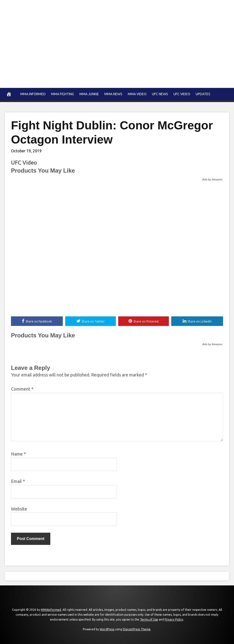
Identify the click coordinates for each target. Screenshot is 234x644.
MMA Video (137, 94)
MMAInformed (51, 610)
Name (18, 454)
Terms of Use (149, 620)
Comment (22, 389)
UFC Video (182, 94)
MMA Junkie (89, 94)
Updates (203, 94)
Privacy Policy (174, 620)
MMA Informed (33, 94)
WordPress (107, 629)
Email (18, 481)
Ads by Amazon (212, 179)
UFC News (160, 94)
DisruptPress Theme (137, 629)
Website (19, 509)
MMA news (113, 94)
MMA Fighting (63, 94)
